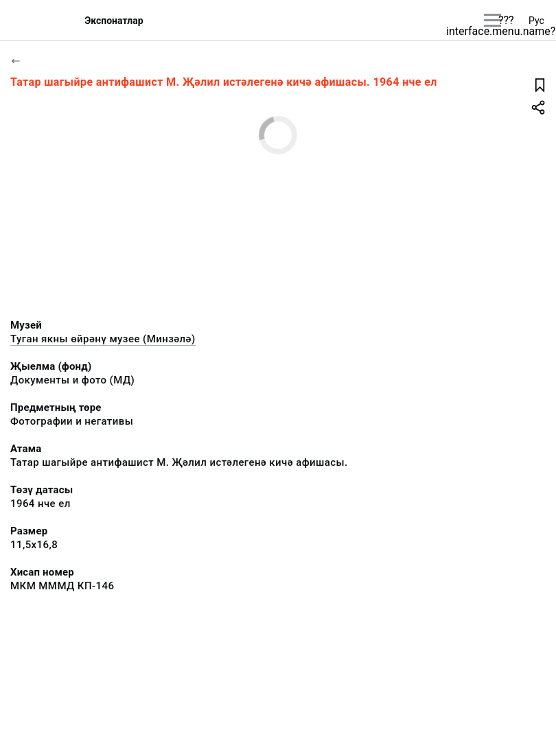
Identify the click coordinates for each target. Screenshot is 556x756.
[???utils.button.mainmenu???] (493, 20)
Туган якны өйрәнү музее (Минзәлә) (103, 339)
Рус (536, 21)
